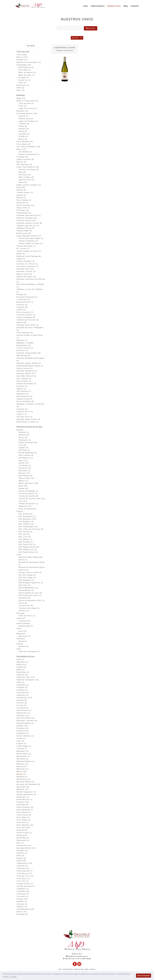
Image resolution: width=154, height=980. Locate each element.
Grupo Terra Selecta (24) (28, 167)
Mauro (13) (21, 149)
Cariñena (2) (22, 690)
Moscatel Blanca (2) (26, 782)
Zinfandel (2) (22, 914)
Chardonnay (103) (25, 698)
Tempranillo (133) (25, 863)
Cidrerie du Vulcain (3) (26, 384)
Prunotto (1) (22, 386)
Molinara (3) (22, 777)
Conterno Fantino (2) (26, 315)
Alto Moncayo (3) (24, 165)
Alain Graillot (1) (24, 381)
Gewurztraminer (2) (25, 723)
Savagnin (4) (22, 851)
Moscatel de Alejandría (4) (29, 784)
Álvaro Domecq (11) (26, 205)
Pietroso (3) (22, 305)
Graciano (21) (23, 728)
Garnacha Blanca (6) (26, 718)
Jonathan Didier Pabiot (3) (28, 419)
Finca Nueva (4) (24, 144)
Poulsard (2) (22, 830)
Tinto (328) (22, 55)
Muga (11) (21, 98)
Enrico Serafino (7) (25, 312)
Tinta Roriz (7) (23, 879)
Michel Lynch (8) (24, 233)
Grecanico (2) (23, 731)
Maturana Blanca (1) (26, 761)
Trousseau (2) (23, 894)
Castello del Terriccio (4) (28, 320)
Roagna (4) (22, 295)
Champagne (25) (24, 65)
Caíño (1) (21, 683)
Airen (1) (20, 660)
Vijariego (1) (22, 904)
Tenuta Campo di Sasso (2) (29, 251)
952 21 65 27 (77, 954)
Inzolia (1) (21, 739)
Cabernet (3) (22, 675)
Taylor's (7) (22, 414)
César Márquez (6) (25, 333)
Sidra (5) (20, 88)
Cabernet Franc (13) (26, 677)
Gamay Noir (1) (23, 713)
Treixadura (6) (23, 891)
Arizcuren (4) (22, 351)
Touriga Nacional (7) (26, 886)
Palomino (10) (23, 802)
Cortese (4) (22, 703)
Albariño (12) (22, 662)
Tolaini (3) (21, 310)
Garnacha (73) (23, 716)
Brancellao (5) (23, 672)
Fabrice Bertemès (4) (26, 277)
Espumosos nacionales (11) (29, 62)
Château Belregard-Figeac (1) (30, 366)
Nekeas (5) (21, 190)
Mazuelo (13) (22, 764)
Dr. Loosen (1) (23, 249)
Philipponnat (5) (24, 213)
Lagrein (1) (21, 744)
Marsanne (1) (22, 759)
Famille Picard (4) (25, 399)
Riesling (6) (22, 835)
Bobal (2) (21, 670)
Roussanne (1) (23, 840)
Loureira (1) (22, 749)
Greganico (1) (23, 733)
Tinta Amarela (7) (25, 871)
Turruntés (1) (22, 897)
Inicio (86, 6)
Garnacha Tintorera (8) (27, 721)
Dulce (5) (21, 90)
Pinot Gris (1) (23, 823)
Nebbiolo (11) (23, 789)
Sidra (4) (20, 856)
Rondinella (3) (23, 838)
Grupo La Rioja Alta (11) (28, 101)
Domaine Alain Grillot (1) (28, 325)
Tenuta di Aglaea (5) (26, 318)
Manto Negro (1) (24, 754)
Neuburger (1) (23, 797)
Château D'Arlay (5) (25, 228)
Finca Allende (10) (25, 142)
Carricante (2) (23, 693)
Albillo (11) (21, 665)
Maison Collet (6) (24, 274)
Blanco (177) (22, 57)
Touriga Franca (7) (25, 884)
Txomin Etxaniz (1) (25, 193)
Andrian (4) (22, 323)
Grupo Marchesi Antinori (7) (29, 236)
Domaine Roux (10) (25, 269)
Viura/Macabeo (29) (25, 909)
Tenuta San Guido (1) (26, 246)
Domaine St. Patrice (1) (27, 264)
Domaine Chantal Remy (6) (29, 353)
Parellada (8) (22, 805)
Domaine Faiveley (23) (27, 218)
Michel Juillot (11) (24, 397)
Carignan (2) (22, 688)
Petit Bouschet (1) (25, 810)
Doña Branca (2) (24, 711)
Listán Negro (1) (24, 746)
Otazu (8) (21, 188)
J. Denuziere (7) (24, 300)
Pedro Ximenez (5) (25, 807)
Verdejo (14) (22, 899)
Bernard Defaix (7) (25, 302)
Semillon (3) (22, 853)
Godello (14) (22, 726)
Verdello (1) (22, 902)
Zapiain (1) (21, 195)
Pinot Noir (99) (23, 828)
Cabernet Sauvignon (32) (28, 680)
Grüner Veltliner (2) (25, 736)
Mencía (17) (22, 767)
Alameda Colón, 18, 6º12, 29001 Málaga (77, 959)
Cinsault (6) (22, 700)
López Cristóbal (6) (25, 160)
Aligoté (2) (21, 667)
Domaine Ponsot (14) (26, 221)
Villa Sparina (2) (24, 391)
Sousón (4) (21, 858)
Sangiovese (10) (24, 846)
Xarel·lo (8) (22, 912)
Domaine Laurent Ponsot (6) (29, 223)
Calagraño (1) (23, 685)
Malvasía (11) (23, 751)
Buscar (91, 28)
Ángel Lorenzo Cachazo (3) (29, 185)
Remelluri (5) (22, 111)
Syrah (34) (21, 861)
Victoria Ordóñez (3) (26, 261)
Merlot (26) (22, 772)
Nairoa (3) (21, 198)
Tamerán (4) (22, 409)
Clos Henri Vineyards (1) (28, 267)
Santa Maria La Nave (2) (28, 422)
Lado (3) (20, 741)
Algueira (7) (22, 340)
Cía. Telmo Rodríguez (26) (28, 147)
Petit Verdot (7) (24, 812)
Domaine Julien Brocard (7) (29, 216)
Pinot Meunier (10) (25, 825)
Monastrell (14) (23, 779)
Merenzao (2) (23, 769)
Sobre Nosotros (98, 6)
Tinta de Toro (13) (25, 876)
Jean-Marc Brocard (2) (27, 376)
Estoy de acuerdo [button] (144, 976)
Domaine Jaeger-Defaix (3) (29, 363)
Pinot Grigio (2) (23, 820)
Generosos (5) (23, 85)
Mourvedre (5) (23, 787)
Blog (126, 6)
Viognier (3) (22, 907)
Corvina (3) (21, 705)
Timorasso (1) (23, 868)
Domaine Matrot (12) (26, 374)
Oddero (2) (21, 389)
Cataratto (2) (23, 695)
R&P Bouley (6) (23, 356)
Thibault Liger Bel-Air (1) (28, 226)
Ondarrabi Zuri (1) (25, 800)
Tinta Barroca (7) (24, 874)
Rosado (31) (22, 60)
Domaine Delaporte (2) (27, 371)
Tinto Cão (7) (23, 881)
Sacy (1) (20, 843)
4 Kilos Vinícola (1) (25, 348)
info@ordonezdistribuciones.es (77, 956)
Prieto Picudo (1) (24, 833)
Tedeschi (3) (22, 307)
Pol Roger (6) (23, 210)
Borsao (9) (21, 162)
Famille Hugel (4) (24, 231)
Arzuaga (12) (22, 157)
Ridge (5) (21, 254)
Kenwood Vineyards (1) (27, 297)
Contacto (135, 6)
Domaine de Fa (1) (25, 412)
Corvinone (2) (23, 708)
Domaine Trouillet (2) (26, 272)
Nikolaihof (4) (23, 394)
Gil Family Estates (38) (27, 114)
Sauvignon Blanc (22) (26, 848)
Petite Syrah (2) (24, 815)
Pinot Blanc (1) (23, 817)
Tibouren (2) (22, 866)
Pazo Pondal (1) (24, 200)
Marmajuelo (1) (23, 756)
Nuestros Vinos (114, 6)
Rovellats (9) (22, 203)
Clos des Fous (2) (24, 417)
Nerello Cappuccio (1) (26, 792)
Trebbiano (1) (23, 889)
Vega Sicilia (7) (23, 208)
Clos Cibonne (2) (24, 379)
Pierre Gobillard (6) (25, 402)
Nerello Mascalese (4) (26, 795)
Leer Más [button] (13, 977)
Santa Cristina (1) (25, 369)
